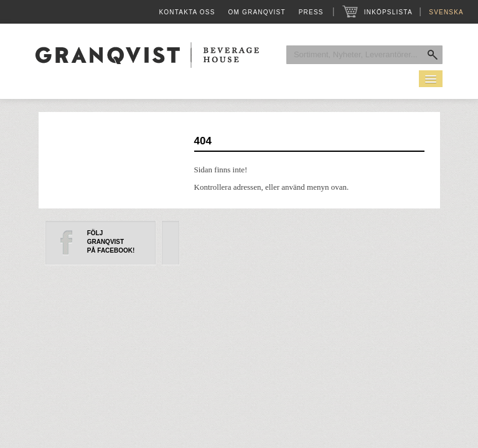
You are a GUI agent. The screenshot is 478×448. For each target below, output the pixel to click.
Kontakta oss (187, 12)
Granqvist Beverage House (147, 55)
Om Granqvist (257, 12)
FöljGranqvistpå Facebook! (111, 242)
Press (311, 12)
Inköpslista (388, 12)
